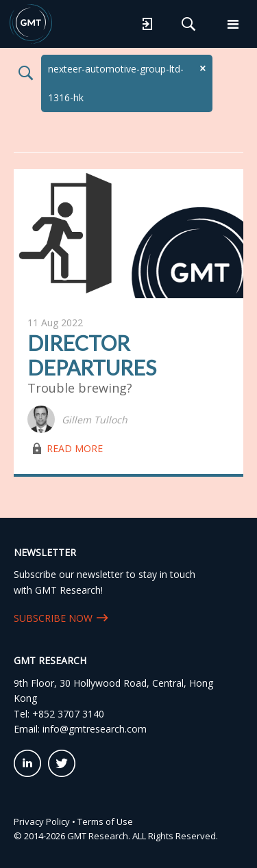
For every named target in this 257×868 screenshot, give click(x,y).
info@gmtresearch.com (95, 726)
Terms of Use (105, 819)
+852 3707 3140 (68, 711)
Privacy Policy (42, 819)
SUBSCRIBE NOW (53, 615)
